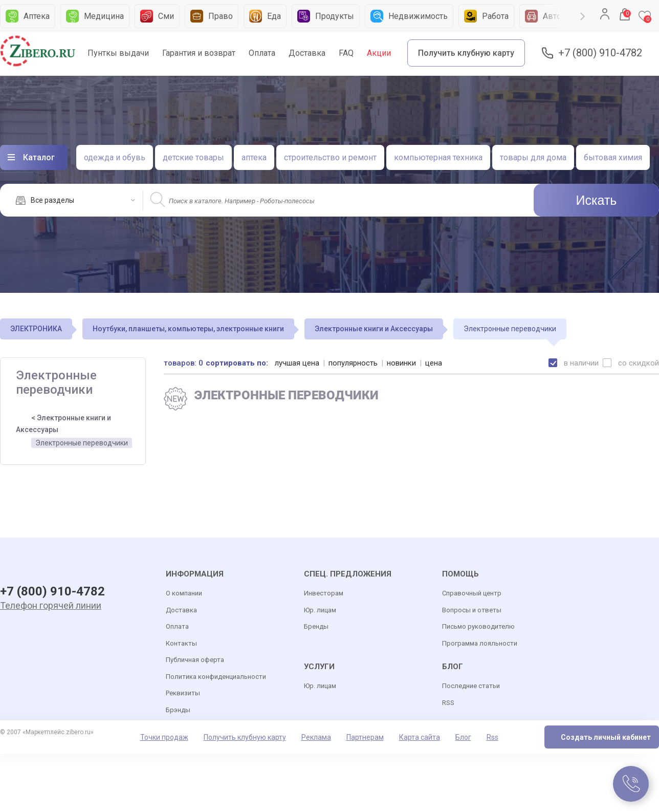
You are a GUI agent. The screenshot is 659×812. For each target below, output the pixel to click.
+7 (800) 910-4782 (600, 53)
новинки (401, 363)
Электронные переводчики (82, 443)
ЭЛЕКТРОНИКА (36, 329)
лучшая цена (297, 363)
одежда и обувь (115, 157)
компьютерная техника (438, 157)
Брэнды (178, 710)
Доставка (307, 53)
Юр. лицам (320, 610)
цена (434, 363)
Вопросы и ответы (472, 610)
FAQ (346, 53)
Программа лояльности (480, 643)
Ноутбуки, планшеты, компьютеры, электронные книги (188, 329)
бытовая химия (613, 157)
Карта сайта (420, 737)
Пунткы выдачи (118, 53)
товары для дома (533, 157)
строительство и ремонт (330, 157)
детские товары (193, 157)
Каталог (39, 157)
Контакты (181, 643)
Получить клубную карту (466, 53)
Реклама (316, 737)
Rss (492, 737)
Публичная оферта (195, 660)
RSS (448, 703)
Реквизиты (183, 693)
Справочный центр (472, 593)
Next (583, 16)
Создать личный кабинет (606, 737)
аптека (254, 157)
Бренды (316, 626)
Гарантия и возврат (199, 53)
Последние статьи (471, 686)
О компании (184, 593)
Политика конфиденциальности (216, 677)
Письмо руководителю (478, 626)
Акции (379, 53)
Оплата (262, 53)
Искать (597, 200)
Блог (463, 737)
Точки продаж (164, 737)
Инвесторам (324, 593)
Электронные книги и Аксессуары (374, 329)
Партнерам (365, 737)
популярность (353, 363)
